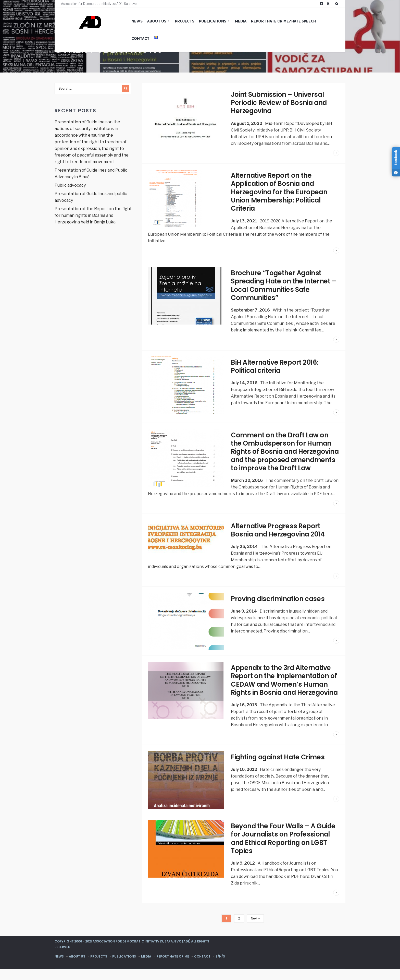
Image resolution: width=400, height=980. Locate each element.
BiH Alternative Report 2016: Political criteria (276, 364)
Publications (205, 21)
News (129, 21)
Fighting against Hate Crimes (279, 769)
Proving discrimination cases (278, 603)
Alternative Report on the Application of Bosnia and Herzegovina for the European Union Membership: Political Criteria (280, 191)
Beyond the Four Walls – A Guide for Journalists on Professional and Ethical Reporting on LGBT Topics (284, 850)
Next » (255, 929)
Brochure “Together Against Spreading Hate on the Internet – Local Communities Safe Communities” (285, 284)
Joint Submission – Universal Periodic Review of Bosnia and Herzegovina (280, 103)
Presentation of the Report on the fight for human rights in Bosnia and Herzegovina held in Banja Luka (93, 215)
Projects (177, 21)
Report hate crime (173, 967)
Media (233, 21)
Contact (322, 21)
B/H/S (220, 967)
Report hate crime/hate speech (276, 21)
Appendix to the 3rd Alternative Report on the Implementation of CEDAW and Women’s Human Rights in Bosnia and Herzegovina (284, 688)
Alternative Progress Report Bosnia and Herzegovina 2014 (279, 535)
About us (149, 21)
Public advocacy (70, 185)
